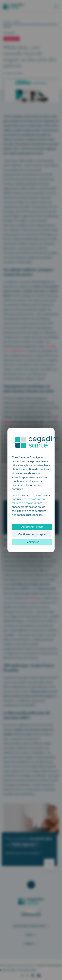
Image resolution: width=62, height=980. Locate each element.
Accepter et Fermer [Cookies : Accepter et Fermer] (32, 527)
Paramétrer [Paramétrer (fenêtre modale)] (32, 542)
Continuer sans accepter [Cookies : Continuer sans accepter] (32, 534)
